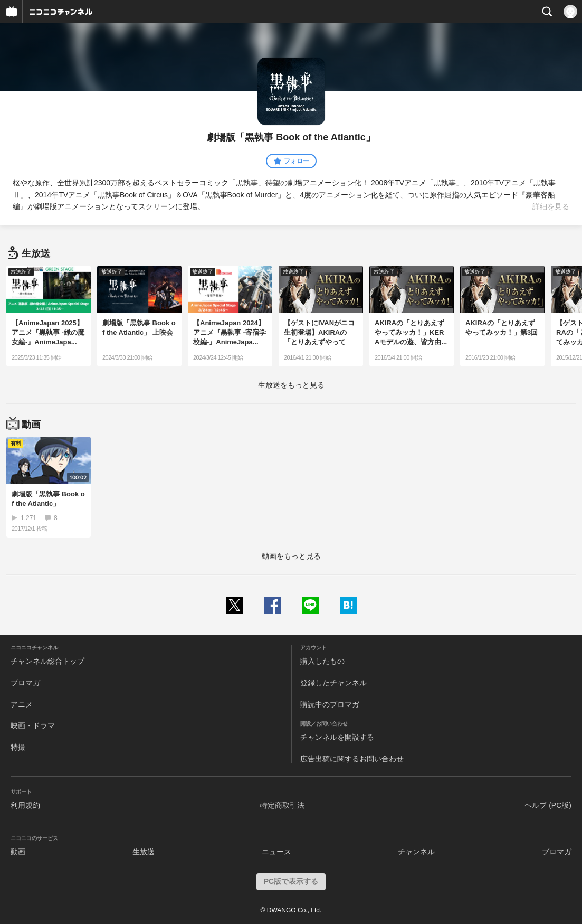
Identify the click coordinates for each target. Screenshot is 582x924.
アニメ (22, 704)
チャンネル (416, 852)
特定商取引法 (282, 805)
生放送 (144, 852)
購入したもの (322, 661)
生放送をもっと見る (291, 385)
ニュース (276, 852)
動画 (18, 852)
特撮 (18, 747)
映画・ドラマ (33, 725)
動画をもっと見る (291, 556)
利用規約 (25, 805)
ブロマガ (25, 683)
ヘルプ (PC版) (548, 805)
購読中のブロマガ (330, 704)
